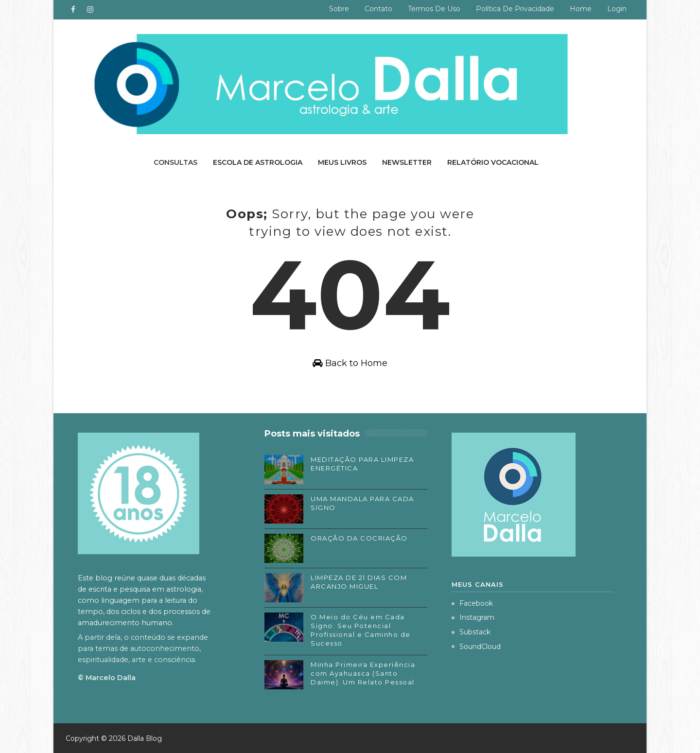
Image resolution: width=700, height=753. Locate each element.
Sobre (339, 9)
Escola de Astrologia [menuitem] (258, 162)
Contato (378, 9)
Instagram (473, 617)
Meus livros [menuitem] (342, 162)
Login (617, 9)
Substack (471, 632)
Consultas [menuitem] (175, 162)
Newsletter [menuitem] (407, 162)
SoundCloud (476, 647)
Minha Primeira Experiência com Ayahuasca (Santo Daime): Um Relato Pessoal (363, 673)
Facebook (472, 603)
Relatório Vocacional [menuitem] (493, 162)
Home (581, 9)
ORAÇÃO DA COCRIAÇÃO (359, 538)
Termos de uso (434, 9)
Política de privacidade (515, 9)
